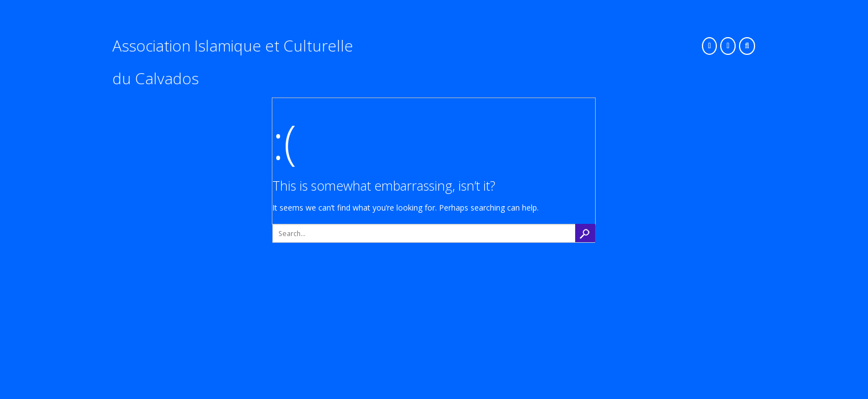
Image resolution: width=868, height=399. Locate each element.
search (585, 233)
